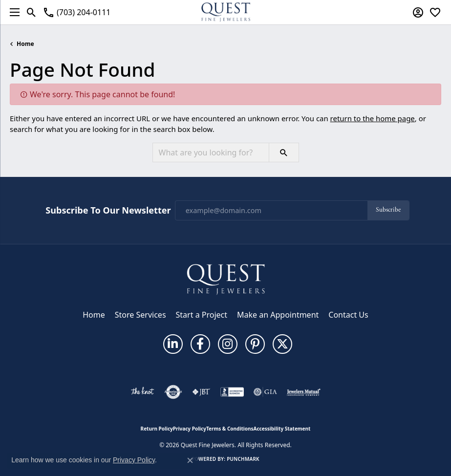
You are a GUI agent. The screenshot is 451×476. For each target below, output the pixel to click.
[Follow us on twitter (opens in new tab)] (282, 344)
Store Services (140, 315)
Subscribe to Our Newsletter (108, 211)
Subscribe (388, 210)
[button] (32, 12)
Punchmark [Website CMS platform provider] (243, 459)
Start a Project (202, 315)
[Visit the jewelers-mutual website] (304, 392)
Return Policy (157, 429)
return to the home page (373, 118)
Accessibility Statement (282, 429)
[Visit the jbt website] (201, 392)
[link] (76, 12)
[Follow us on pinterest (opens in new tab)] (255, 344)
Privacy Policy (190, 429)
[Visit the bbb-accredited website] (232, 392)
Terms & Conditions (230, 429)
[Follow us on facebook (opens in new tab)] (200, 344)
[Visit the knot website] (142, 392)
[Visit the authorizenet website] (173, 392)
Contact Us (348, 315)
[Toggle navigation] (12, 12)
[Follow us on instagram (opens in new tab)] (228, 344)
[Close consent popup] (190, 460)
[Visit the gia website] (265, 392)
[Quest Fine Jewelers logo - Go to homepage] (226, 12)
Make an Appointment (278, 315)
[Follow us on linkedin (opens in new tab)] (173, 344)
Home (25, 44)
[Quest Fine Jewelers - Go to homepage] (226, 279)
